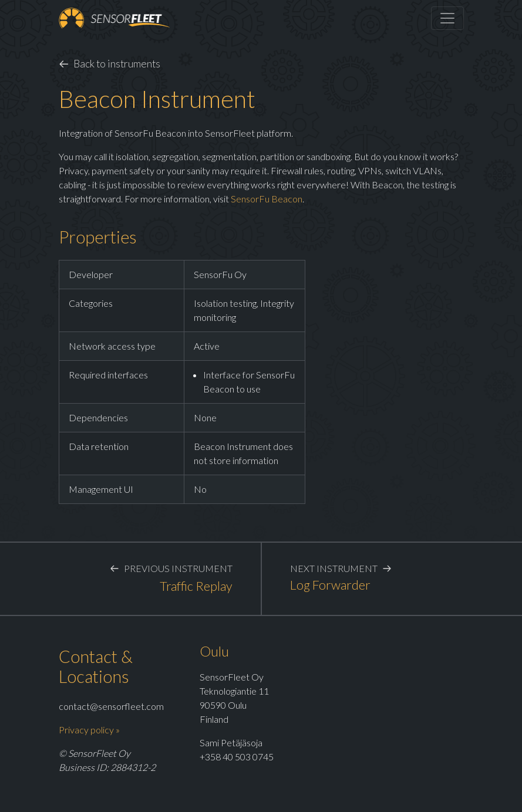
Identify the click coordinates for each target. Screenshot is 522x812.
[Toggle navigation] (447, 18)
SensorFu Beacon (267, 199)
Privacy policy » (89, 730)
